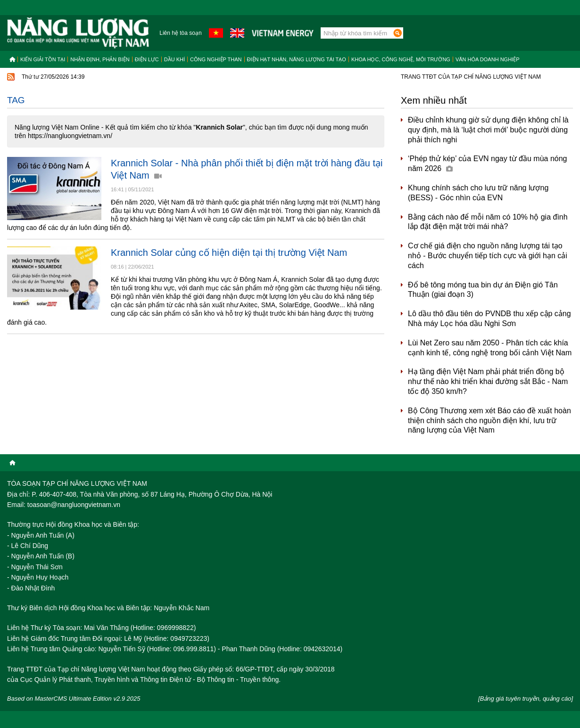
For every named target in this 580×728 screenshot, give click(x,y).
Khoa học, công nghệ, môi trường (401, 59)
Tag (16, 100)
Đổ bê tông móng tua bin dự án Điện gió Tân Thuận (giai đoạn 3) (483, 290)
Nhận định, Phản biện (100, 59)
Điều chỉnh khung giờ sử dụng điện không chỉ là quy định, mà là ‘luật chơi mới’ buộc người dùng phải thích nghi (488, 130)
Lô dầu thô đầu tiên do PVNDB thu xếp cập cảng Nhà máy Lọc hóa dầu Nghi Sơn (489, 319)
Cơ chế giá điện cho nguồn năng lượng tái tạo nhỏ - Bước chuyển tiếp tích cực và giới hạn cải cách (488, 256)
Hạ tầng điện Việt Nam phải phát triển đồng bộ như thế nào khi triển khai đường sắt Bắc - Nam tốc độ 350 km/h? (488, 381)
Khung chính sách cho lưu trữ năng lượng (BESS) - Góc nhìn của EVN (478, 193)
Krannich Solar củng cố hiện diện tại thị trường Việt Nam (229, 253)
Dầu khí (174, 59)
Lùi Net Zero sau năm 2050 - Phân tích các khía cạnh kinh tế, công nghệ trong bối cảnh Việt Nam (490, 348)
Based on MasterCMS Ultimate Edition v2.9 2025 (74, 699)
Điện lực (147, 59)
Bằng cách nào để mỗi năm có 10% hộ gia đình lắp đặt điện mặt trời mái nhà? (488, 222)
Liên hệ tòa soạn (180, 33)
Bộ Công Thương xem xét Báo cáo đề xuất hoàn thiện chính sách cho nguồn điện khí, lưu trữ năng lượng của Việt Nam (489, 421)
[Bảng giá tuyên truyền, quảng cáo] (526, 699)
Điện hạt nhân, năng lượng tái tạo (297, 59)
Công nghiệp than (216, 59)
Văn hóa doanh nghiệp (488, 59)
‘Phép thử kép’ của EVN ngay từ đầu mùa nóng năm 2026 (487, 164)
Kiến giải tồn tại (43, 59)
